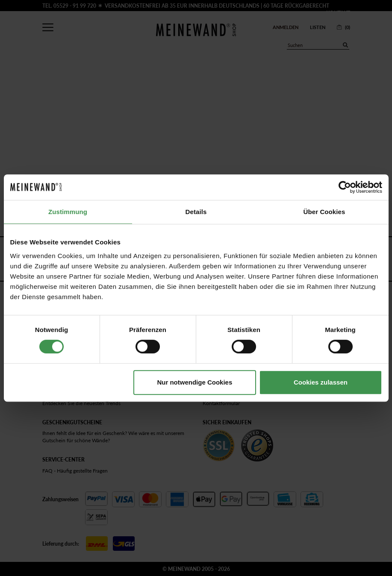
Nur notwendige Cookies (195, 382)
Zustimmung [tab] (68, 212)
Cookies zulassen (321, 382)
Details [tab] (196, 212)
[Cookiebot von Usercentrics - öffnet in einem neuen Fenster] (345, 187)
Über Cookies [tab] (324, 212)
